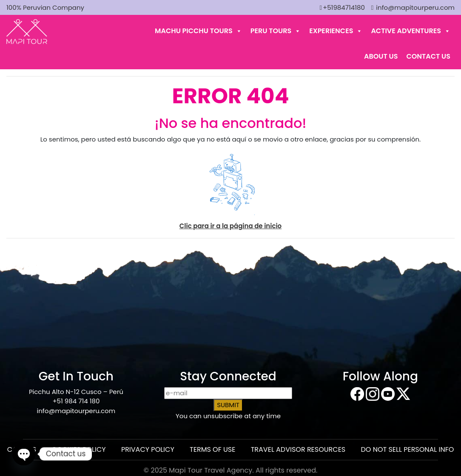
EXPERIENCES (336, 31)
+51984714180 (342, 7)
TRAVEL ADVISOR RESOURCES (298, 449)
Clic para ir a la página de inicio (230, 226)
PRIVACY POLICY (148, 449)
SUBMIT (228, 405)
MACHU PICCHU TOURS (198, 31)
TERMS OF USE (212, 449)
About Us (381, 56)
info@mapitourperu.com (413, 7)
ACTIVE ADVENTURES (411, 31)
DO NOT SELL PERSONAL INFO (408, 449)
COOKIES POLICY (78, 449)
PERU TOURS (276, 31)
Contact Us (428, 56)
